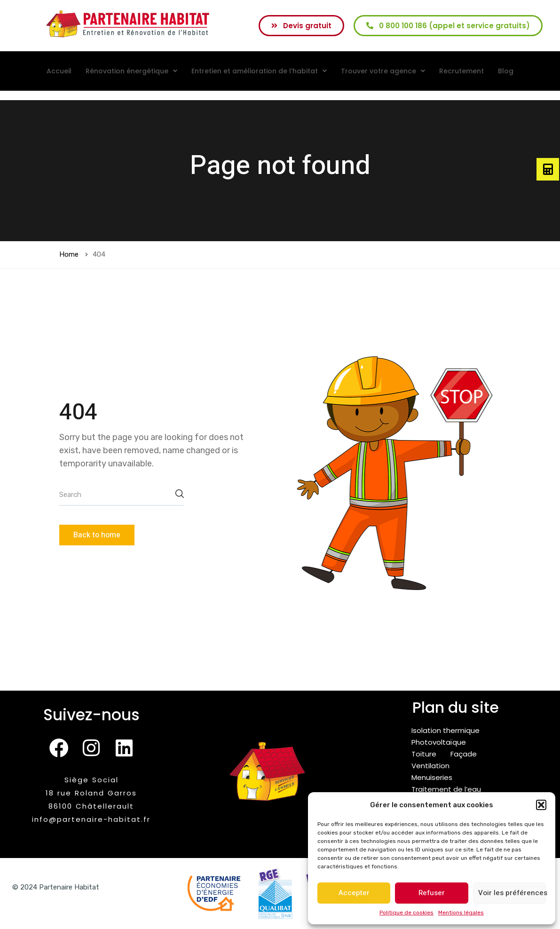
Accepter (354, 893)
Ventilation (430, 766)
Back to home (97, 535)
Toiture (424, 754)
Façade (464, 754)
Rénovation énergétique (131, 71)
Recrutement (461, 71)
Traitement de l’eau (446, 789)
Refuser (432, 893)
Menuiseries (432, 777)
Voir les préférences (512, 893)
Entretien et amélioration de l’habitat (259, 71)
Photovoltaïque (439, 742)
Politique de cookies (406, 913)
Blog (506, 71)
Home (69, 254)
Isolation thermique (446, 730)
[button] (541, 805)
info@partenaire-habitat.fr (91, 819)
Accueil (59, 71)
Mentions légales (461, 913)
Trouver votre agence (383, 71)
